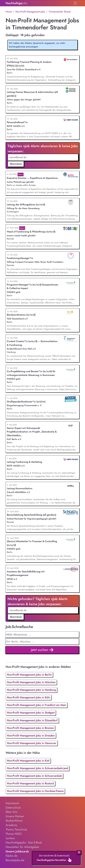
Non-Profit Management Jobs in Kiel (28, 761)
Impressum (12, 803)
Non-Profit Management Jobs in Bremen (30, 728)
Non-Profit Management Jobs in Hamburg (31, 690)
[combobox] (42, 642)
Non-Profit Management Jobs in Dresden (31, 736)
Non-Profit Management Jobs (30, 12)
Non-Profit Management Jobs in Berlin (29, 675)
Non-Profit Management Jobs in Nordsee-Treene (35, 791)
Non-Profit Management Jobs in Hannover (32, 743)
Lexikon (10, 838)
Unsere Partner (15, 816)
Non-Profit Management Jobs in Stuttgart (31, 713)
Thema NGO (14, 834)
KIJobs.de (11, 856)
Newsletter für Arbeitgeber (22, 847)
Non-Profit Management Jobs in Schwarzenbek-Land (37, 768)
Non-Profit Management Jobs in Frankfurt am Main (37, 705)
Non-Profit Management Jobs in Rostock (30, 783)
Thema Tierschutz (16, 829)
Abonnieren (16, 164)
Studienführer (14, 821)
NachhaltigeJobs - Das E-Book (24, 842)
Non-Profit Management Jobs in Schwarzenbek (34, 776)
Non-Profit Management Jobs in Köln (29, 697)
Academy (11, 825)
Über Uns (11, 812)
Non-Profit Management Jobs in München (31, 682)
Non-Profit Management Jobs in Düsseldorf (32, 720)
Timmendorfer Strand (60, 12)
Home (9, 12)
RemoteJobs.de (15, 860)
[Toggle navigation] (75, 3)
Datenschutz (13, 808)
